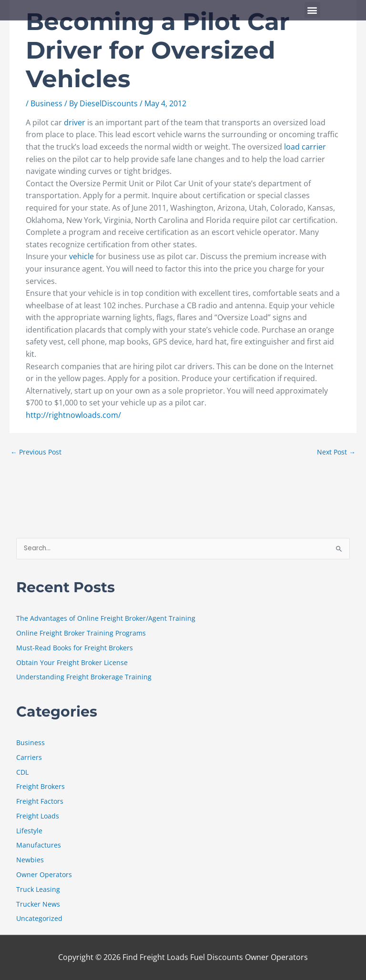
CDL (22, 772)
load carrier (305, 147)
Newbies (30, 860)
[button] (312, 10)
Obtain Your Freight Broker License (72, 662)
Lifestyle (29, 831)
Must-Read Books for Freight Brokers (75, 648)
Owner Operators (44, 874)
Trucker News (38, 904)
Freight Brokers (41, 786)
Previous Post (36, 452)
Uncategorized (39, 918)
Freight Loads (38, 816)
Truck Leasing (38, 889)
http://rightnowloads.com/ (73, 415)
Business (46, 103)
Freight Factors (40, 801)
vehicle (82, 256)
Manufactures (39, 845)
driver (76, 122)
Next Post (336, 452)
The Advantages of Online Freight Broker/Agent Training (106, 618)
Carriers (29, 757)
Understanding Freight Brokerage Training (84, 677)
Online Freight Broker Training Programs (81, 633)
